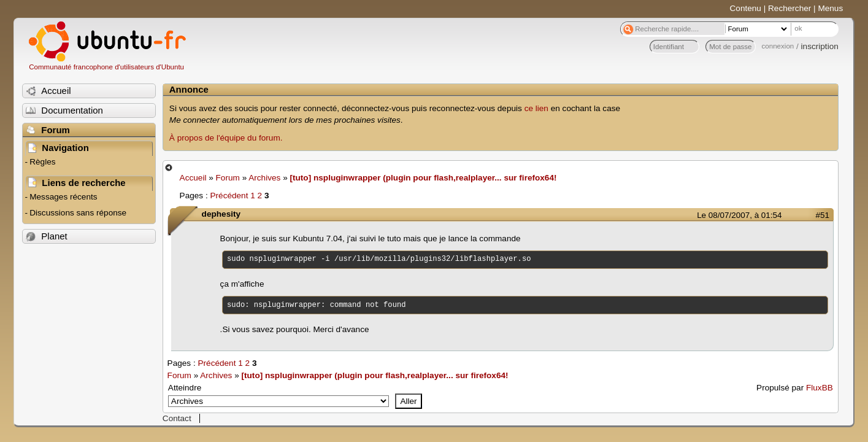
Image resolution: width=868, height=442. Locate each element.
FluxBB (820, 388)
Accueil (193, 178)
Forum (228, 178)
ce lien (536, 108)
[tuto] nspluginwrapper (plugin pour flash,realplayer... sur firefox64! (423, 178)
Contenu (746, 8)
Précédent (229, 196)
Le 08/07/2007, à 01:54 (739, 215)
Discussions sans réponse (78, 213)
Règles (42, 162)
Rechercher (789, 8)
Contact (177, 418)
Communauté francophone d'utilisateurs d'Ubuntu (106, 67)
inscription (820, 46)
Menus (830, 8)
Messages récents (63, 197)
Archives (264, 178)
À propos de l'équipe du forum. (226, 138)
